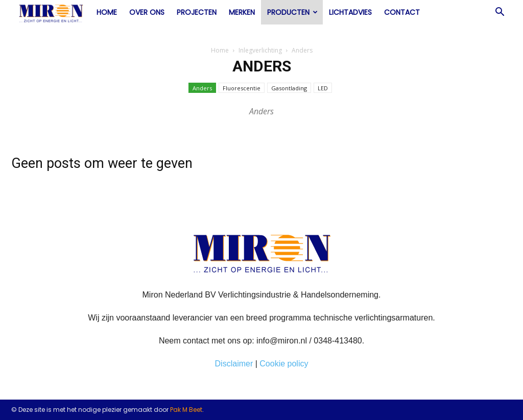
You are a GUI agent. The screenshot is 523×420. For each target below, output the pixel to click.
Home (107, 12)
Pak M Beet (186, 410)
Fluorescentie (242, 88)
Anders (202, 88)
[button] (500, 13)
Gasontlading (289, 88)
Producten (292, 12)
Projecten (197, 12)
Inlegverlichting (260, 50)
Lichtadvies (350, 12)
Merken (242, 12)
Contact (402, 12)
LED (323, 88)
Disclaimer (234, 364)
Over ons (147, 12)
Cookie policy (284, 364)
